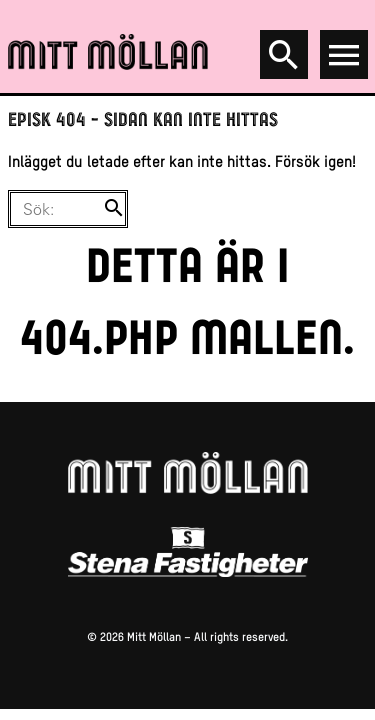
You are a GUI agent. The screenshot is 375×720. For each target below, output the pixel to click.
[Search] (284, 54)
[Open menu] (344, 54)
